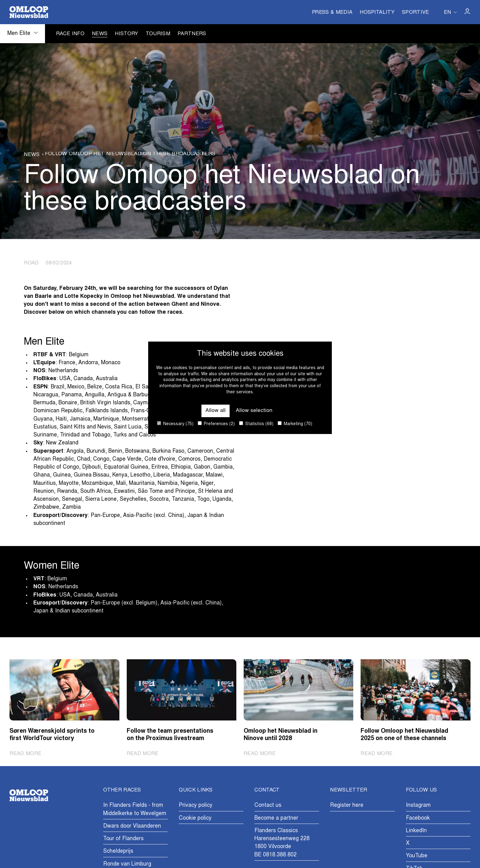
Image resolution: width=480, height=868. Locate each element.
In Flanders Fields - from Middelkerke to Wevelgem (135, 810)
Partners (192, 34)
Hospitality (377, 13)
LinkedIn (416, 831)
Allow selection (254, 411)
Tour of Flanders (123, 839)
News (100, 34)
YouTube (417, 856)
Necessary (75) (175, 424)
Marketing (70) (295, 424)
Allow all (216, 411)
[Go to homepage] (29, 12)
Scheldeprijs (118, 851)
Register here (347, 806)
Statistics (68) (256, 424)
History (126, 34)
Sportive (416, 13)
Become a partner (276, 818)
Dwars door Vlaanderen (132, 826)
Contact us (268, 806)
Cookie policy (195, 818)
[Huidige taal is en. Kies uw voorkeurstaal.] (450, 12)
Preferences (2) (216, 424)
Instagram (418, 806)
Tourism (158, 34)
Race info (70, 34)
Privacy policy (196, 806)
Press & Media (332, 13)
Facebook (418, 818)
